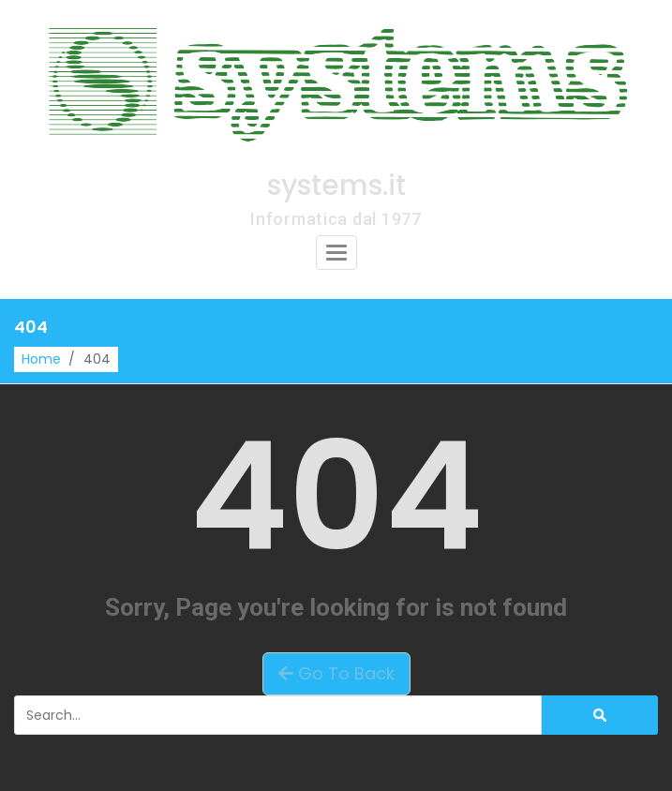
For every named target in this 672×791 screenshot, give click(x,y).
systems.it (336, 186)
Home (41, 359)
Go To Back (336, 673)
